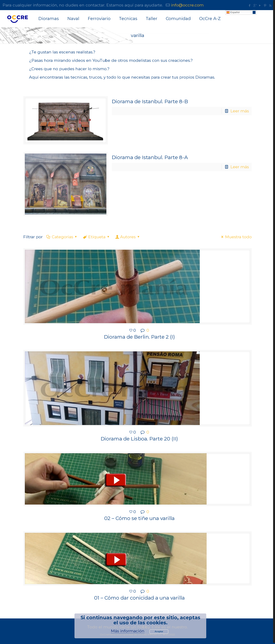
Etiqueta (97, 236)
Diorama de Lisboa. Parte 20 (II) (139, 438)
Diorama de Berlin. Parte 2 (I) (139, 336)
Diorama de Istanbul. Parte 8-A (150, 157)
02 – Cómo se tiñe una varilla (139, 518)
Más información (128, 631)
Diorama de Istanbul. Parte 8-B (150, 101)
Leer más (240, 111)
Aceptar (159, 632)
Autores (128, 236)
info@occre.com (187, 5)
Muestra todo (235, 236)
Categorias (62, 236)
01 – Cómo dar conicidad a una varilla (139, 597)
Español (233, 12)
